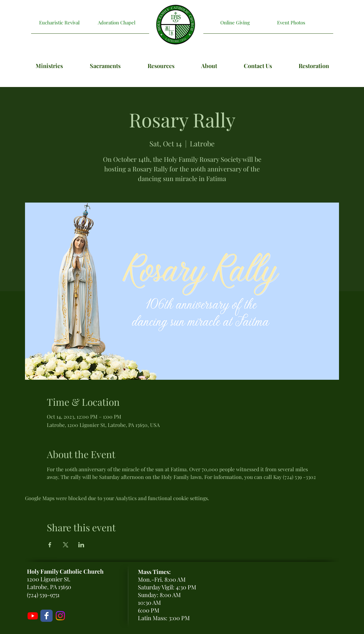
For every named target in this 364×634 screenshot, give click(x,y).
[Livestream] (33, 616)
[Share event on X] (66, 545)
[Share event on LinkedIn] (81, 545)
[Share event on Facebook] (50, 545)
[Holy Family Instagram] (60, 616)
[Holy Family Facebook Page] (47, 616)
